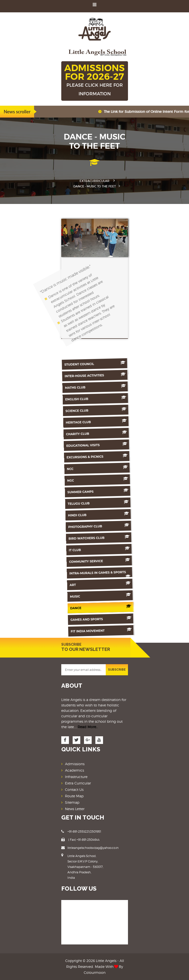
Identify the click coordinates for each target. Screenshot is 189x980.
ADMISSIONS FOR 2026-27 (95, 80)
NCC (85, 468)
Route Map (74, 796)
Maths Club (91, 387)
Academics (74, 770)
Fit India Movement (71, 630)
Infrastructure (76, 777)
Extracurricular (94, 181)
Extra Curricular (78, 783)
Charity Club (88, 433)
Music (74, 595)
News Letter (75, 809)
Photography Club (80, 526)
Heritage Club (88, 421)
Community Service (77, 560)
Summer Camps (83, 491)
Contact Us (74, 790)
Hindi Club (81, 514)
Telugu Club (82, 502)
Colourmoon (95, 972)
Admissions (75, 764)
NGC (84, 479)
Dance (73, 607)
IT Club (78, 549)
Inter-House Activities (92, 375)
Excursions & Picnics (86, 456)
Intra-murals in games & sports (75, 574)
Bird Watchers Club (79, 537)
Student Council (93, 364)
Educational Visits (87, 445)
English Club (90, 398)
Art (75, 583)
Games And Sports (72, 618)
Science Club (89, 410)
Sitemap (72, 802)
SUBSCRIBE (117, 670)
